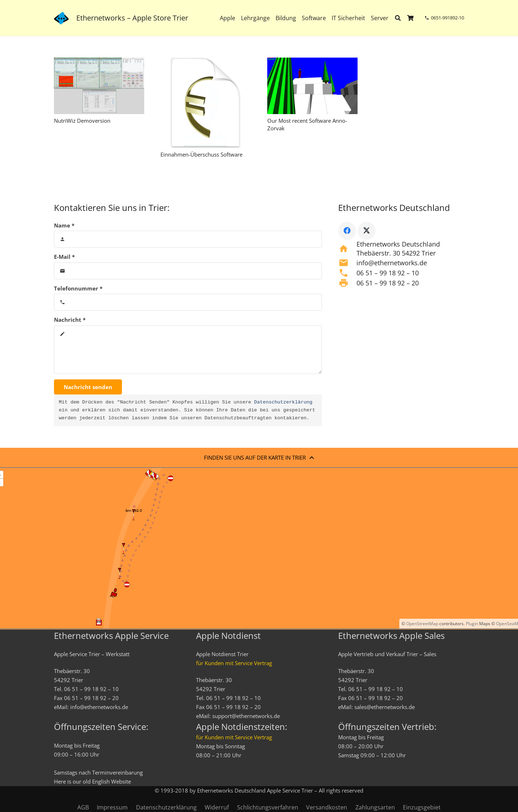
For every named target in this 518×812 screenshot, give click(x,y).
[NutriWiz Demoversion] (99, 86)
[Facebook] (347, 231)
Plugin (471, 624)
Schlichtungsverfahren (268, 807)
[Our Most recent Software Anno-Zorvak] (312, 86)
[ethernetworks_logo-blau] (61, 18)
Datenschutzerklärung (283, 402)
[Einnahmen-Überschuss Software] (206, 103)
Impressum (112, 807)
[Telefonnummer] (188, 302)
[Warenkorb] (411, 18)
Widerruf (217, 807)
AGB (83, 807)
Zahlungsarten (375, 807)
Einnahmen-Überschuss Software (201, 154)
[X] (367, 231)
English (101, 781)
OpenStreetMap (422, 624)
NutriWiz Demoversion (82, 121)
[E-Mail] (188, 271)
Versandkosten (327, 807)
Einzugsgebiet (422, 807)
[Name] (188, 239)
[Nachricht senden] (88, 387)
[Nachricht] (188, 350)
